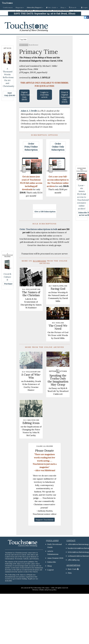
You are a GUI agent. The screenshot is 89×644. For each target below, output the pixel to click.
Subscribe (52, 562)
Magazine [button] (20, 8)
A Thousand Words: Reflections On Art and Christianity (9, 77)
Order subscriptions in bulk (38, 229)
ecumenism (24, 45)
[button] (35, 8)
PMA (70, 573)
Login (84, 8)
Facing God (58, 289)
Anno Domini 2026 (55, 558)
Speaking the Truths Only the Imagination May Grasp (58, 380)
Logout (51, 570)
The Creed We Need (58, 327)
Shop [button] (63, 8)
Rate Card (72, 569)
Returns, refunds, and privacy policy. (44, 590)
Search (73, 8)
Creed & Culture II (7, 277)
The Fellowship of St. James (40, 588)
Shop (50, 566)
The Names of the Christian (31, 294)
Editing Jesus (31, 423)
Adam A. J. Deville (29, 111)
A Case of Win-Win (31, 376)
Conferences (8, 8)
